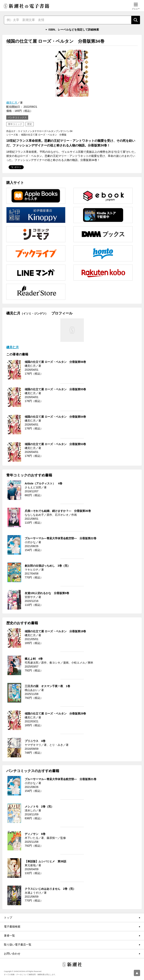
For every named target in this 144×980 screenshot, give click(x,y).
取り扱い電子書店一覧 (18, 945)
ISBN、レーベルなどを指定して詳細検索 (74, 30)
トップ (8, 918)
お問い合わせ (12, 954)
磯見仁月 (12, 103)
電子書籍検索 (12, 927)
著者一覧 (9, 936)
